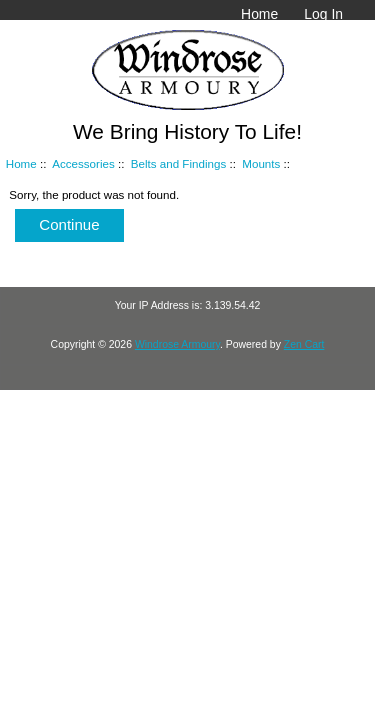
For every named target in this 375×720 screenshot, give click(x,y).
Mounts (261, 163)
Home (259, 14)
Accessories (83, 163)
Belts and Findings (178, 163)
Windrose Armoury (177, 344)
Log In (323, 14)
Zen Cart (304, 344)
